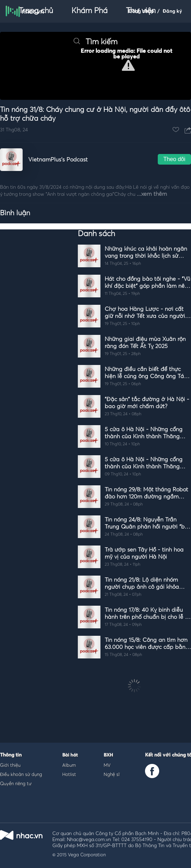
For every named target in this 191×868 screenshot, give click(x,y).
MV (107, 765)
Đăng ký (172, 11)
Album (69, 765)
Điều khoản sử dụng (21, 774)
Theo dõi (174, 159)
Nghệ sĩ (112, 774)
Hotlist (69, 774)
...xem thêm (152, 194)
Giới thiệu (10, 765)
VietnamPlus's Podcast (58, 160)
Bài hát (70, 755)
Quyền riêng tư (16, 783)
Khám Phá (89, 11)
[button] (128, 65)
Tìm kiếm (95, 42)
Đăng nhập (141, 11)
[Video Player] (95, 66)
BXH (108, 755)
